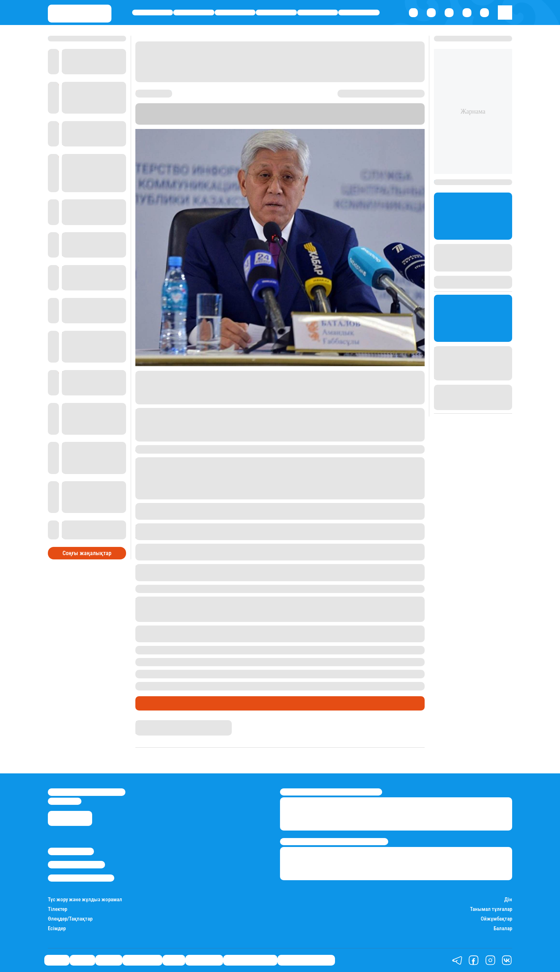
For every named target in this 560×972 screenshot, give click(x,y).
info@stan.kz (65, 801)
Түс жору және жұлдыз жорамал (85, 900)
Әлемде (235, 13)
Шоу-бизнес (359, 13)
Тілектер (57, 909)
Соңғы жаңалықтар (87, 553)
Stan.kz (398, 114)
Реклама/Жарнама (76, 864)
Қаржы (194, 13)
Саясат (153, 13)
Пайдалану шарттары (81, 878)
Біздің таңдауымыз (306, 960)
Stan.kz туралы (71, 851)
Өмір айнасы (276, 13)
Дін (508, 900)
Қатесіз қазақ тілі (250, 960)
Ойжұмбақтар (496, 919)
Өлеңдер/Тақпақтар (70, 919)
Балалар (503, 929)
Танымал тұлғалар (491, 909)
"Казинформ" (209, 121)
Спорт (318, 13)
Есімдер (57, 929)
